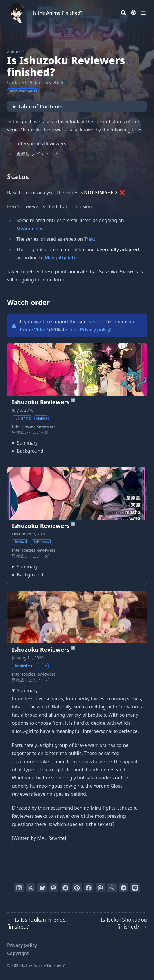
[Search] (123, 13)
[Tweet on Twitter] (31, 888)
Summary (27, 443)
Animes (14, 52)
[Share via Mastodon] (54, 888)
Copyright (18, 953)
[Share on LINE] (135, 888)
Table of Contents (41, 106)
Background (30, 451)
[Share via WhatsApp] (112, 888)
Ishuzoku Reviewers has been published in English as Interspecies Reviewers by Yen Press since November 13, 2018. (28, 451)
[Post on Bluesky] (42, 888)
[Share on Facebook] (89, 888)
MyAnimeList (31, 229)
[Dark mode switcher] (133, 13)
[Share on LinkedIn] (19, 888)
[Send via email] (100, 888)
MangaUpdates (62, 258)
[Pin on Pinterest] (77, 888)
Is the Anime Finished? (58, 13)
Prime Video (33, 330)
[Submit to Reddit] (65, 888)
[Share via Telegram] (123, 888)
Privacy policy (95, 330)
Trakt (90, 239)
